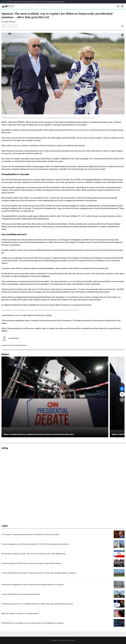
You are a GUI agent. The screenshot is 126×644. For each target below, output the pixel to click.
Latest (4, 2)
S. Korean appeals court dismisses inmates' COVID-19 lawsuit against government (36, 2)
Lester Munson (14, 338)
